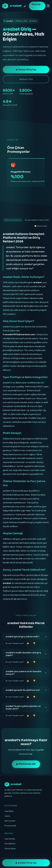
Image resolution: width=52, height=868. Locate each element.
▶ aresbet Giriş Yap (26, 863)
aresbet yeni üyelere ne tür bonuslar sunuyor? (26, 673)
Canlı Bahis (9, 811)
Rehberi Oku (26, 79)
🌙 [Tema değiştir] (24, 6)
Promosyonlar (10, 826)
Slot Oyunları (10, 821)
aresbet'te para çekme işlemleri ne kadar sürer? (26, 707)
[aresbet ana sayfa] (12, 6)
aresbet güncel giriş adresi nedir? (26, 637)
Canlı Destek (10, 839)
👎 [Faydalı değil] (34, 643)
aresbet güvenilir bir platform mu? (26, 690)
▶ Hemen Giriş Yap (26, 70)
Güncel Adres (10, 849)
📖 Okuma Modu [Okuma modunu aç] (41, 226)
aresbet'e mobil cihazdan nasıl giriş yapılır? (26, 654)
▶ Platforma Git (26, 764)
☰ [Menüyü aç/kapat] (48, 6)
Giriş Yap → (36, 6)
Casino (7, 816)
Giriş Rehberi (10, 844)
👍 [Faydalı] (28, 643)
